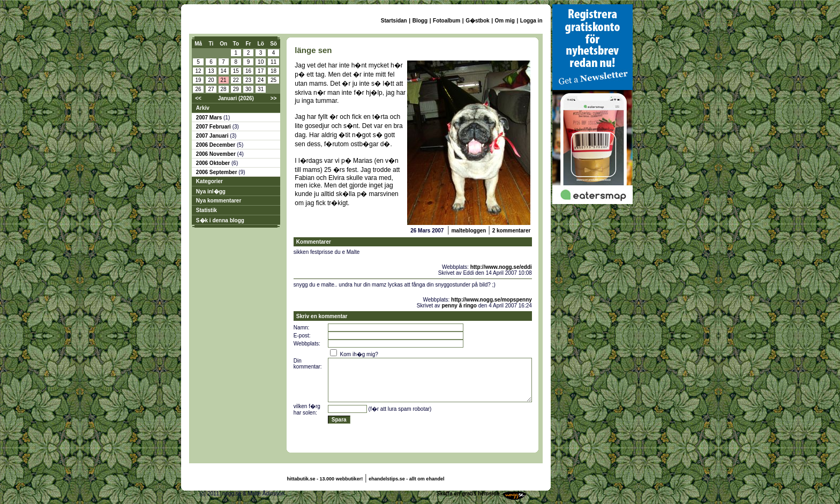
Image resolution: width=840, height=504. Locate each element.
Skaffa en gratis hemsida (468, 494)
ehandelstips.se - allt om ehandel (406, 479)
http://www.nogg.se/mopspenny (492, 300)
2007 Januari (213, 136)
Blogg (420, 21)
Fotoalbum (447, 21)
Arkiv (203, 108)
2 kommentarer (512, 231)
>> (274, 98)
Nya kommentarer (219, 201)
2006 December (216, 145)
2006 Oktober (214, 163)
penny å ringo (459, 306)
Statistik (207, 210)
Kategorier (209, 181)
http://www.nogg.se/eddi (501, 267)
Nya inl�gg (211, 191)
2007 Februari (214, 127)
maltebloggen (468, 231)
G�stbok (477, 21)
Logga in (531, 21)
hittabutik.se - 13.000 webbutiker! (325, 479)
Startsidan (394, 21)
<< (198, 98)
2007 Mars (210, 118)
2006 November (217, 154)
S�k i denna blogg (220, 220)
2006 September (217, 172)
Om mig (505, 21)
